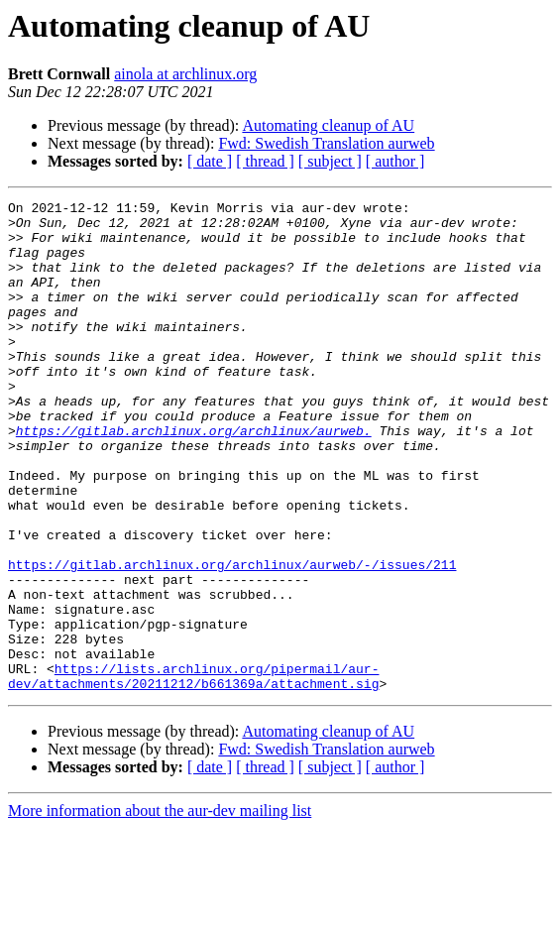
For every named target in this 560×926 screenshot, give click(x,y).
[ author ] (395, 161)
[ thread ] (265, 161)
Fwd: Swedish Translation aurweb (326, 143)
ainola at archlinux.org (185, 74)
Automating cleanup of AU (328, 125)
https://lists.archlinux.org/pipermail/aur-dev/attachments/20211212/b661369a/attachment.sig (193, 772)
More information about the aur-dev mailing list (160, 909)
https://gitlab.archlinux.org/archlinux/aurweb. (194, 478)
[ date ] (210, 161)
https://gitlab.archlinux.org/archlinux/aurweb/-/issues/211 (232, 638)
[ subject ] (330, 161)
